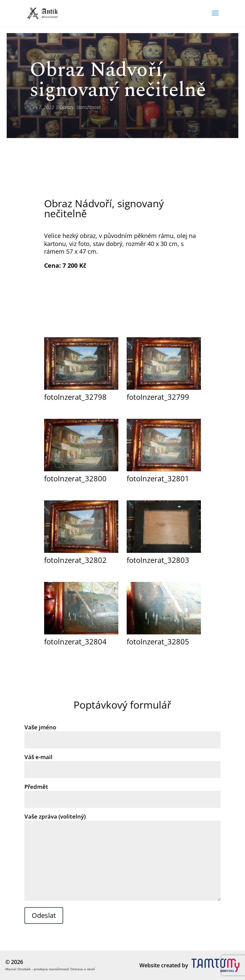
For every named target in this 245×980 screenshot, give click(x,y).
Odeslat (44, 915)
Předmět (122, 793)
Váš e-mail (122, 763)
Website (150, 965)
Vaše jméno (122, 733)
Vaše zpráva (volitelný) (122, 857)
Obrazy (67, 107)
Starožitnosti (89, 107)
